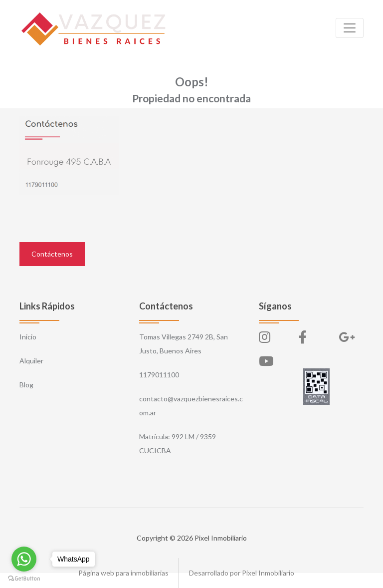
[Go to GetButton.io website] (24, 578)
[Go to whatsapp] (24, 559)
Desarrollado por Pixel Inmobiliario (242, 573)
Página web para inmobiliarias (123, 573)
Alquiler (31, 361)
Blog (26, 385)
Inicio (28, 337)
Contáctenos (52, 254)
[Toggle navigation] (350, 28)
